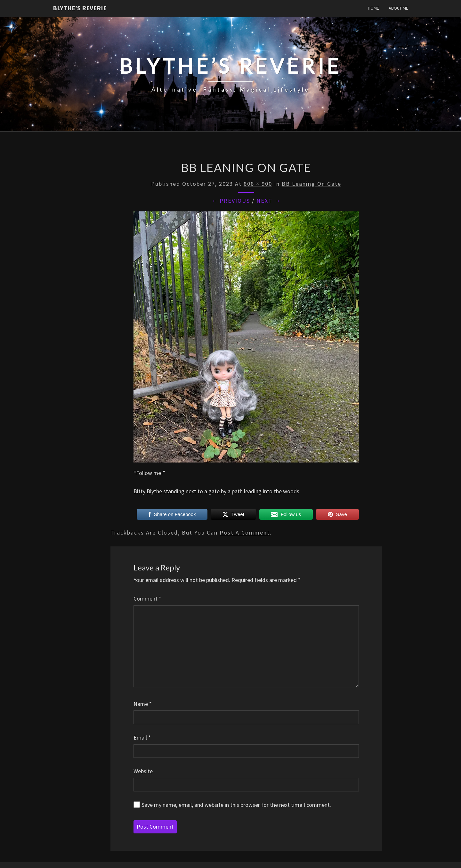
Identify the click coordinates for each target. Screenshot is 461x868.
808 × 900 (258, 184)
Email (142, 737)
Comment (147, 598)
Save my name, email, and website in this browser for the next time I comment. (236, 805)
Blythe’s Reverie (80, 8)
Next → (269, 201)
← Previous (231, 201)
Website (143, 771)
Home (373, 8)
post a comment (245, 532)
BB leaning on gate (311, 184)
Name (143, 704)
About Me (398, 8)
